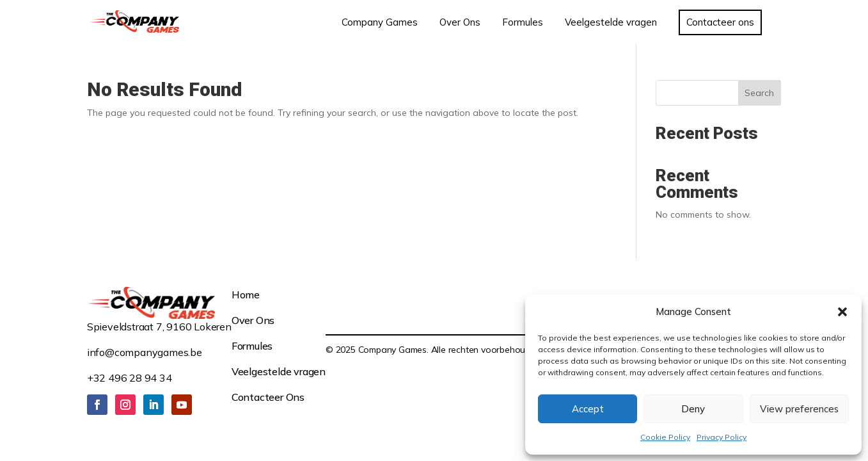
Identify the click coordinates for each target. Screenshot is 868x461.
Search (759, 93)
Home (246, 295)
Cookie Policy (665, 437)
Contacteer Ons (268, 397)
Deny (693, 409)
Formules (252, 346)
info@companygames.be (145, 352)
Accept (588, 409)
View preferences (799, 409)
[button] (842, 312)
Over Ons (253, 320)
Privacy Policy (722, 437)
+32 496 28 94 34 (130, 378)
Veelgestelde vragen (279, 371)
